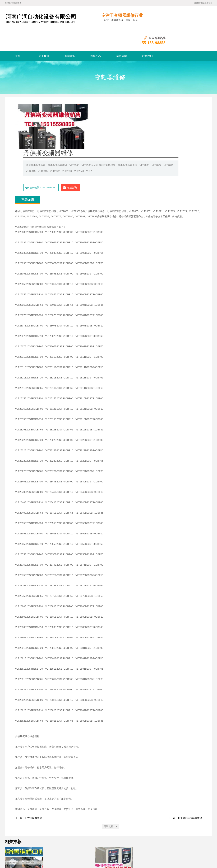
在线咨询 (146, 126)
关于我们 (44, 33)
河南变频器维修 (66, 852)
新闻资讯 (70, 33)
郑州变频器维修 (48, 852)
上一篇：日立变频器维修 (29, 756)
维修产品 (96, 33)
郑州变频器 (81, 852)
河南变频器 (94, 852)
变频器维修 (110, 55)
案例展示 (122, 33)
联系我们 (147, 33)
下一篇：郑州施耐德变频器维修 (185, 756)
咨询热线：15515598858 (117, 126)
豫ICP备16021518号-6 (51, 863)
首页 (18, 33)
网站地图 (105, 857)
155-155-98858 (199, 20)
